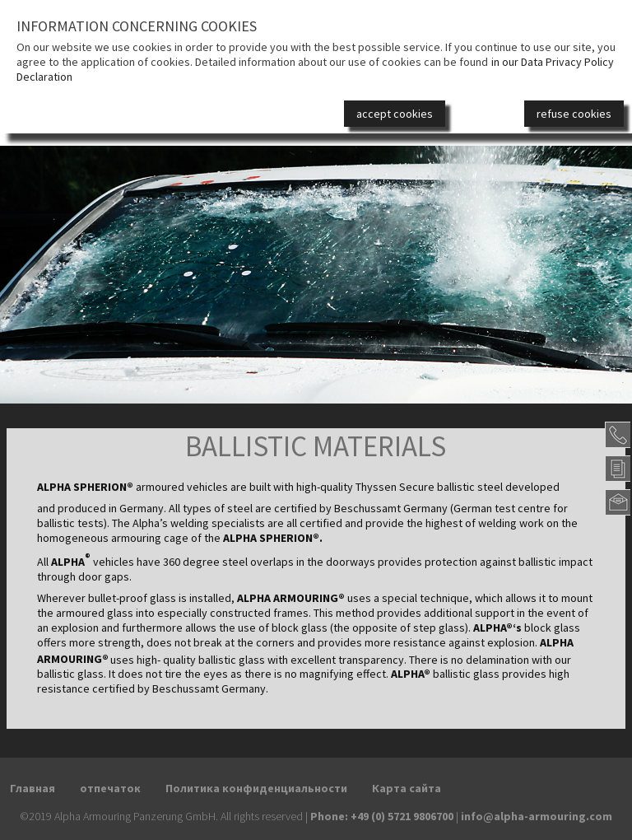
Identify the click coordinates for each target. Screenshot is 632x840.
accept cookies (395, 114)
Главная (33, 788)
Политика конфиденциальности (256, 788)
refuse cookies (574, 114)
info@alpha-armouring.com (537, 816)
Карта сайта (407, 788)
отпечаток (110, 788)
